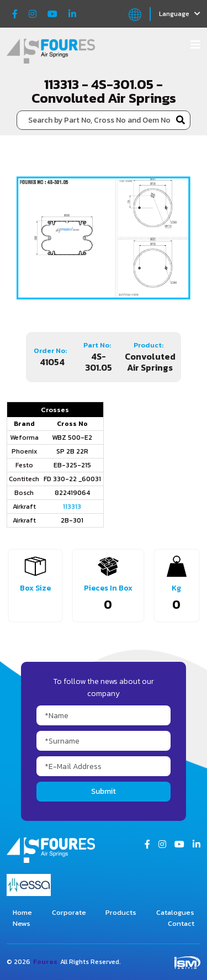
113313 (72, 507)
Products (121, 912)
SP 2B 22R (72, 451)
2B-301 (72, 520)
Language (180, 14)
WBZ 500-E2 (72, 438)
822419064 (72, 493)
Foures (45, 962)
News (22, 923)
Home (22, 912)
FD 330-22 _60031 (72, 479)
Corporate (69, 912)
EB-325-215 (72, 465)
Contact (181, 923)
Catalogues (175, 912)
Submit (104, 791)
